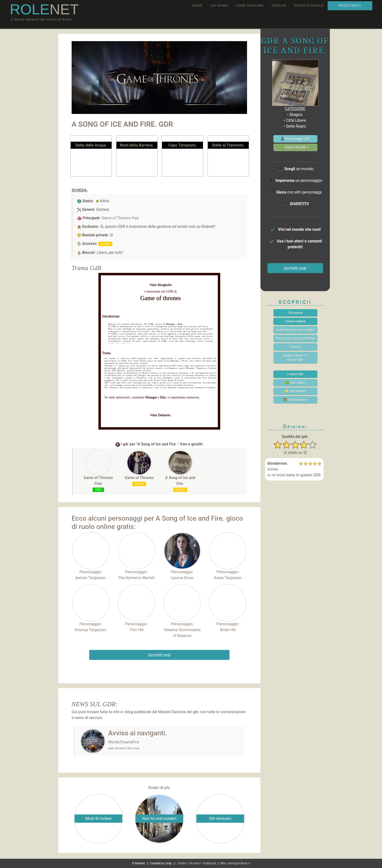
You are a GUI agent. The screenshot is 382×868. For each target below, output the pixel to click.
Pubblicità (209, 863)
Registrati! (350, 6)
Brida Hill (228, 630)
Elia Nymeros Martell (136, 578)
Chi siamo (219, 5)
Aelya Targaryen (228, 578)
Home (198, 5)
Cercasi (279, 5)
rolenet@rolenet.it (238, 863)
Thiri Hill (137, 630)
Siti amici (195, 863)
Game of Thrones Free (120, 218)
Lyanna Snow (182, 578)
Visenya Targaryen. (91, 630)
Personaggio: (91, 553)
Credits (182, 863)
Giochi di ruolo (309, 5)
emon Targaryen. (91, 578)
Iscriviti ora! (159, 655)
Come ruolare (250, 5)
